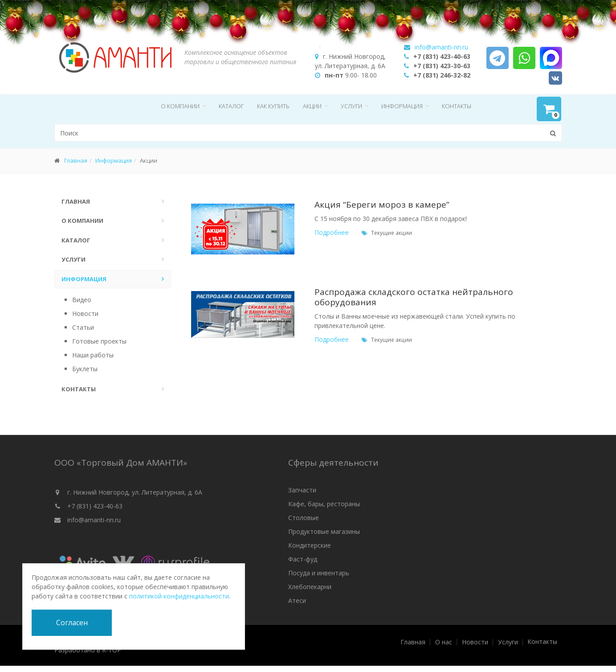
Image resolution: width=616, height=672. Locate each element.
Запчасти (302, 490)
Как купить (273, 106)
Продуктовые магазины (324, 531)
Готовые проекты (99, 341)
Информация (402, 106)
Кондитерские (310, 545)
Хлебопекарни (310, 587)
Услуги (351, 106)
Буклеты (85, 369)
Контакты (457, 106)
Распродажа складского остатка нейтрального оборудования (414, 297)
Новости (85, 313)
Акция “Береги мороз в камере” (382, 205)
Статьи (83, 327)
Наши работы (93, 355)
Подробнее (332, 232)
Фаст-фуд (303, 559)
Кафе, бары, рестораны (324, 504)
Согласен (72, 623)
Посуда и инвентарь (319, 573)
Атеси (297, 600)
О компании (180, 106)
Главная (76, 160)
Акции (312, 106)
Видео (82, 300)
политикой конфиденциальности (179, 596)
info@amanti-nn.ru (94, 520)
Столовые (304, 518)
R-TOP (112, 650)
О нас (444, 642)
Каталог (231, 106)
